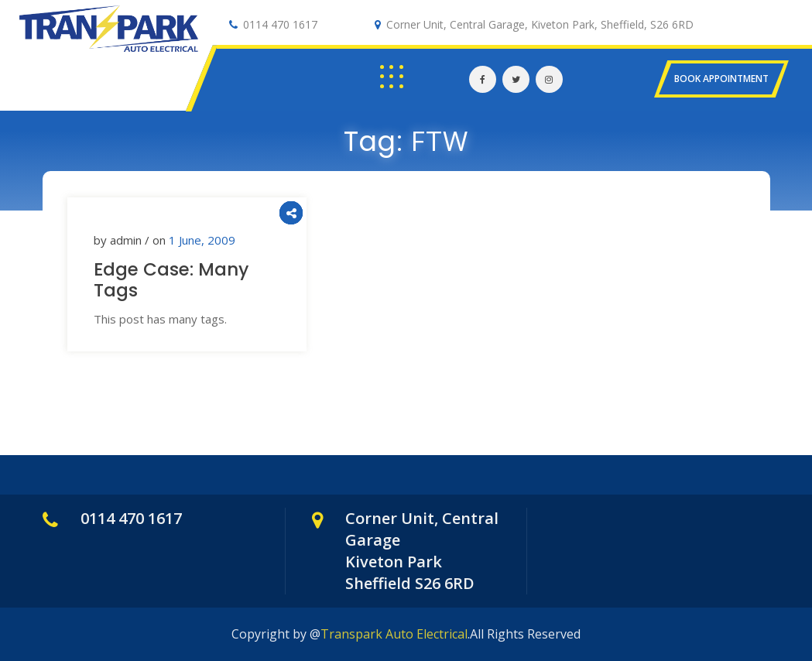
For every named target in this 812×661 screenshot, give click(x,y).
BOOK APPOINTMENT (721, 79)
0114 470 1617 (280, 24)
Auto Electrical (83, 58)
